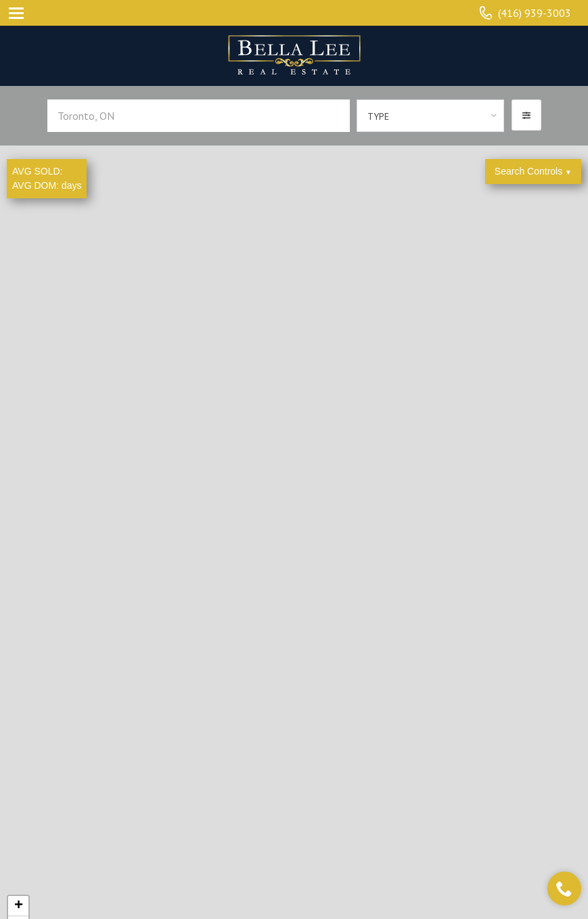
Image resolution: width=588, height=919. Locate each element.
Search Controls (533, 171)
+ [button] (19, 906)
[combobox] (431, 116)
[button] (526, 115)
